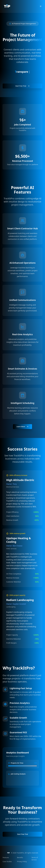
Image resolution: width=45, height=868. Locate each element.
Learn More (22, 427)
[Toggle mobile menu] (41, 6)
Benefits (20, 857)
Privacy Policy (22, 861)
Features (6, 857)
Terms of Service (35, 859)
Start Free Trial (22, 87)
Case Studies (7, 861)
